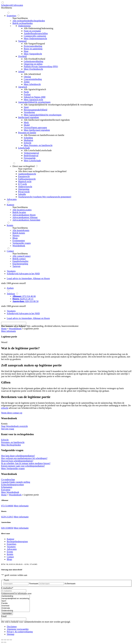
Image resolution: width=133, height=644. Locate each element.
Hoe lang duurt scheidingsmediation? (18, 456)
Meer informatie (21, 506)
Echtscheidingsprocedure (13, 485)
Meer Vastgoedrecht (33, 54)
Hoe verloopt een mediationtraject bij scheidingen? (24, 458)
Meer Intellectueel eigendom (37, 130)
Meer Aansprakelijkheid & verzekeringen (43, 115)
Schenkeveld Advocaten (12, 5)
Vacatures (11, 547)
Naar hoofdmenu (20, 18)
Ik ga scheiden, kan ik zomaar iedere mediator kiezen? (26, 463)
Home (4, 329)
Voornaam (34, 583)
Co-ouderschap (8, 479)
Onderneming (15, 611)
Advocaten (12, 549)
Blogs (9, 559)
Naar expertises (25, 169)
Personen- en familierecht (13, 442)
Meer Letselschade (32, 161)
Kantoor (10, 539)
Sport (15, 601)
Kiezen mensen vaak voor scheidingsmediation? (23, 466)
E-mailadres (7, 588)
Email (4, 616)
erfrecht (5, 408)
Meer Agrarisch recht (33, 100)
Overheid (15, 606)
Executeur (6, 490)
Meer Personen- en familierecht (38, 145)
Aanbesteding (15, 596)
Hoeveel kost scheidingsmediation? (17, 461)
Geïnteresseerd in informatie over (16, 593)
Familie (15, 603)
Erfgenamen (7, 487)
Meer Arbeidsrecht (32, 84)
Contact (10, 557)
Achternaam (70, 583)
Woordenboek (15, 329)
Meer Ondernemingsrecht (35, 39)
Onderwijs (15, 608)
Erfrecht (5, 440)
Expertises (12, 544)
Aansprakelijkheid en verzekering (15, 599)
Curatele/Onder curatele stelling (16, 482)
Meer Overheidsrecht (33, 69)
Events (10, 552)
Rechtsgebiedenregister (17, 541)
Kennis (10, 554)
